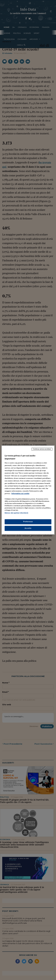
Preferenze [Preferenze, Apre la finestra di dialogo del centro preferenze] (28, 522)
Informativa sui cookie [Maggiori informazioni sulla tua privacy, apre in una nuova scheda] (20, 493)
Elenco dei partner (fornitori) (16, 513)
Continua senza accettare (42, 449)
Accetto (28, 528)
